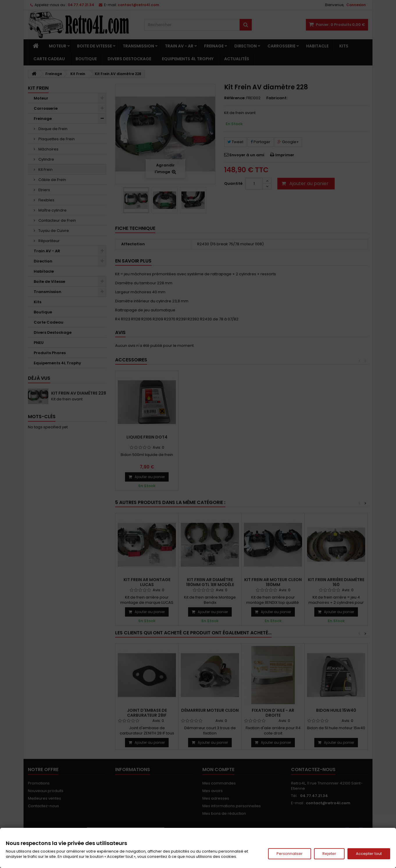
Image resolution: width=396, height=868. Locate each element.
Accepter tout (369, 854)
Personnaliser (290, 854)
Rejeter (329, 854)
